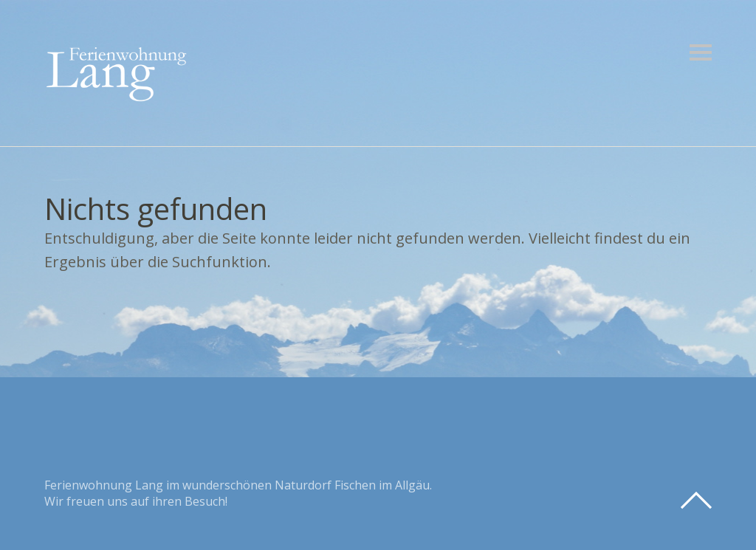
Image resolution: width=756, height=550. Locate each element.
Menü (701, 52)
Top (696, 501)
